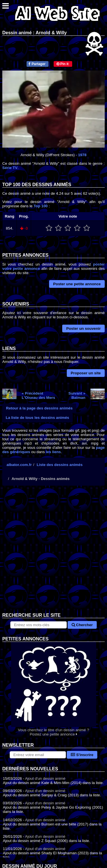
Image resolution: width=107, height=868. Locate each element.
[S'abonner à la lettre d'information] (38, 755)
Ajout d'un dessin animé (45, 778)
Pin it (63, 64)
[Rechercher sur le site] (38, 625)
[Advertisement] (53, 553)
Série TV (10, 168)
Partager (37, 64)
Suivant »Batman (77, 395)
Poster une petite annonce (77, 284)
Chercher (82, 625)
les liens (53, 452)
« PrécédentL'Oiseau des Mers (38, 395)
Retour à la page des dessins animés (39, 408)
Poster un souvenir (83, 328)
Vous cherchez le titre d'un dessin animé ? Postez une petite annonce (53, 689)
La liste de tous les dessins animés (37, 418)
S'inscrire (82, 755)
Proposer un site (86, 373)
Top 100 (41, 206)
